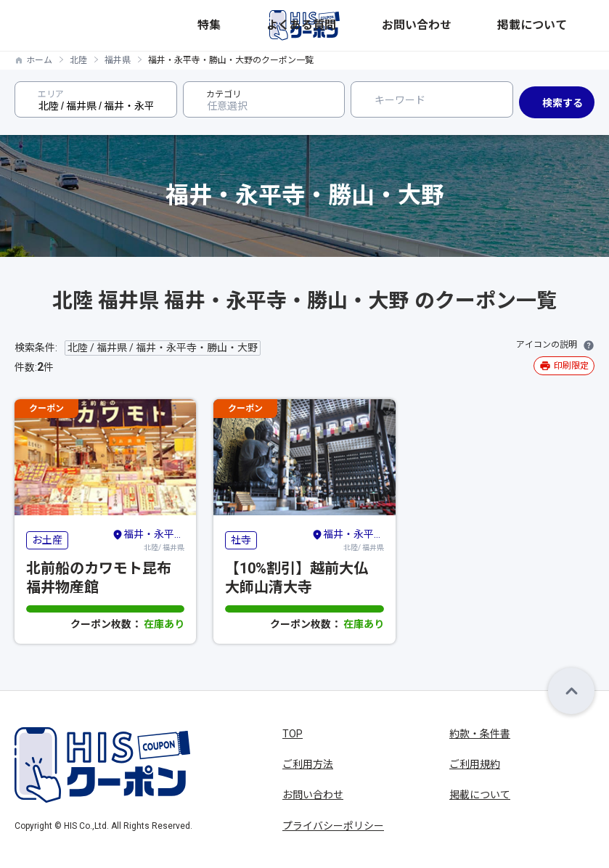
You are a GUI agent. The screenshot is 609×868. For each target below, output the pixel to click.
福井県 (118, 60)
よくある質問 (438, 25)
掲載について (566, 25)
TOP (293, 734)
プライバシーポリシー (333, 826)
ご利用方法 (308, 764)
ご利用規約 (475, 764)
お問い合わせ (502, 25)
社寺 (241, 540)
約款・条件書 (480, 734)
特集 (393, 25)
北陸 (78, 60)
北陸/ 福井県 (148, 539)
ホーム (39, 60)
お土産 (47, 540)
